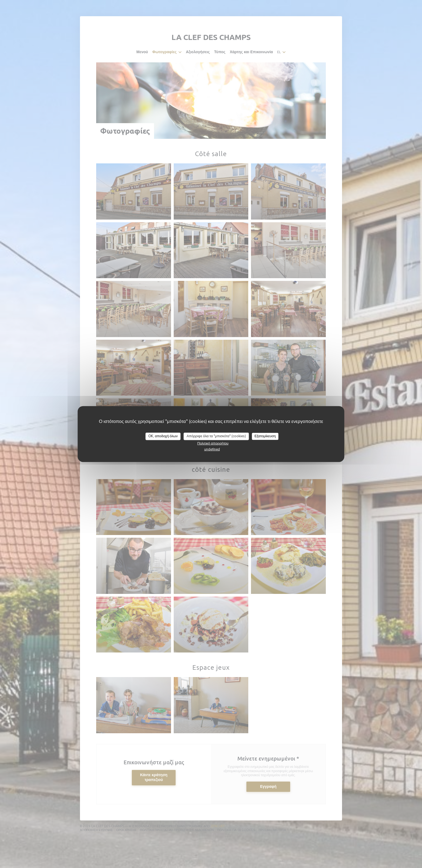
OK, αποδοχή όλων (163, 436)
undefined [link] (212, 449)
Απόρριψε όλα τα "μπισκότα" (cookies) (216, 436)
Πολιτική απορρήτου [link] (213, 443)
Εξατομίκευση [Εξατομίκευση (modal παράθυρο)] (265, 436)
